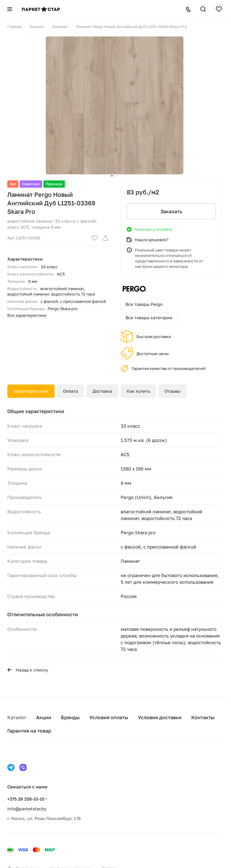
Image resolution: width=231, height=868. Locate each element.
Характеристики (31, 391)
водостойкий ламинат (28, 294)
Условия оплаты (109, 717)
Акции (44, 717)
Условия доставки (160, 717)
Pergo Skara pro (63, 309)
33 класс (49, 267)
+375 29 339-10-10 (26, 799)
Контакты (203, 717)
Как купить (138, 391)
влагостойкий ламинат (62, 289)
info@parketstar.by (27, 809)
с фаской (49, 301)
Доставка (102, 391)
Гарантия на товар (29, 731)
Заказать (171, 211)
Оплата (70, 391)
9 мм (33, 281)
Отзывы (172, 391)
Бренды (70, 717)
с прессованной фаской (83, 301)
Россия (129, 596)
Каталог (17, 717)
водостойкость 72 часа (73, 294)
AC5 (61, 274)
